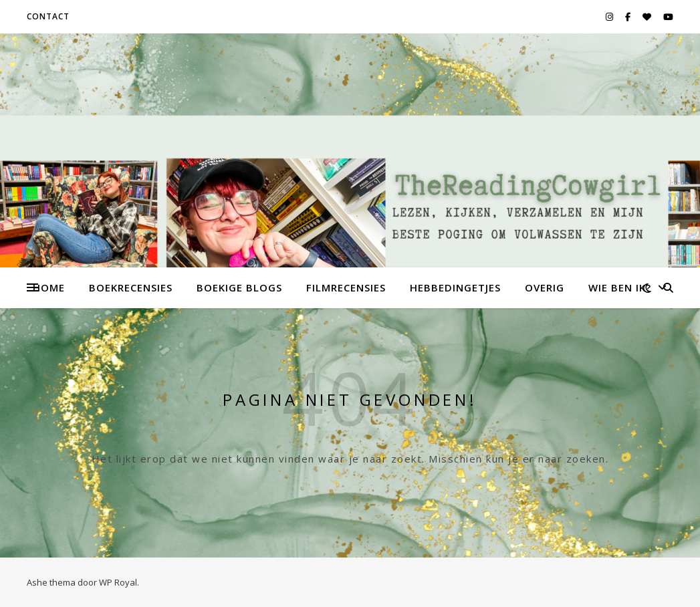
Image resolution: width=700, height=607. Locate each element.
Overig (545, 287)
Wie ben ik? (620, 287)
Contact (48, 16)
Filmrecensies (346, 287)
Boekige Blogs (239, 287)
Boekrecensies (131, 287)
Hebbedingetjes (455, 287)
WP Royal (118, 582)
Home (49, 287)
